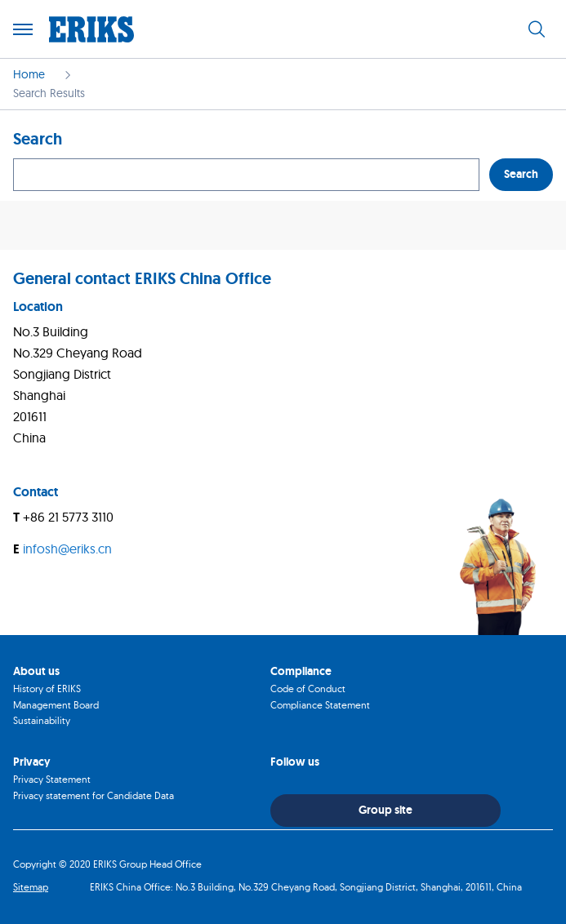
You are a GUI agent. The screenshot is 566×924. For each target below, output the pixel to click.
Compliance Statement (320, 705)
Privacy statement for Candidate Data (94, 795)
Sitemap (31, 887)
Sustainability (42, 720)
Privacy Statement (52, 779)
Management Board (56, 705)
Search (521, 174)
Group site (386, 810)
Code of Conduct (308, 689)
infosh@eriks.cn (67, 549)
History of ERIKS (47, 689)
